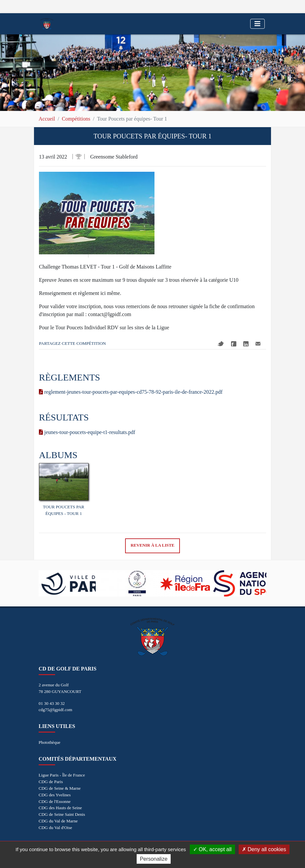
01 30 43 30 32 (52, 703)
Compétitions (76, 119)
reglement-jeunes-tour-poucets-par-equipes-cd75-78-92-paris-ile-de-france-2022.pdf (131, 392)
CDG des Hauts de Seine (60, 808)
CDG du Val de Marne (58, 821)
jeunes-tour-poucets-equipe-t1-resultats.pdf (87, 432)
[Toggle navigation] (257, 24)
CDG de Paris (51, 782)
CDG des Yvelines (55, 795)
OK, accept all (212, 849)
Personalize (154, 859)
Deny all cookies (264, 849)
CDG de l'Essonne (55, 801)
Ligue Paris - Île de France (62, 775)
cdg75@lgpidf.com (55, 710)
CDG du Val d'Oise (55, 828)
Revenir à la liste (153, 545)
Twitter (221, 344)
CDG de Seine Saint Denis (62, 814)
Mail (258, 344)
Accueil (47, 119)
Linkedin (246, 344)
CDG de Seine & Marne (60, 788)
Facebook (234, 344)
